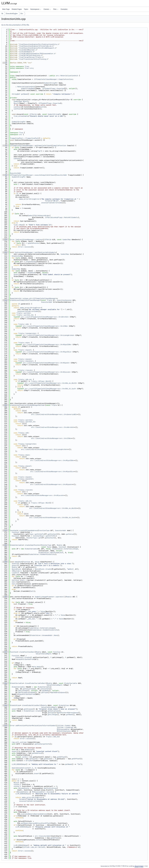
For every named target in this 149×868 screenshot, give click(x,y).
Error (12, 240)
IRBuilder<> (17, 571)
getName (24, 94)
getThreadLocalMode (27, 692)
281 (5, 545)
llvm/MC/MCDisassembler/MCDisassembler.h (37, 54)
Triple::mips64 (25, 359)
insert (37, 773)
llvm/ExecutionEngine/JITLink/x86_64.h (36, 46)
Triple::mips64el (26, 361)
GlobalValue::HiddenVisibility (42, 554)
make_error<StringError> (30, 199)
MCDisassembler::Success (43, 792)
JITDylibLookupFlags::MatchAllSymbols (61, 217)
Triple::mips (24, 343)
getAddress (37, 753)
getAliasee (28, 709)
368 (5, 705)
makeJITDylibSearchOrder (39, 216)
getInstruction (51, 788)
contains (39, 840)
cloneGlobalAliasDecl (31, 705)
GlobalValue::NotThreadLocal (51, 553)
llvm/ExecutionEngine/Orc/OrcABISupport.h (38, 48)
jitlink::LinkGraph (65, 727)
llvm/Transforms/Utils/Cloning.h (33, 59)
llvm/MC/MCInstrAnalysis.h (31, 55)
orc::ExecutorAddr (43, 836)
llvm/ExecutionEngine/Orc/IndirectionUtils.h (39, 44)
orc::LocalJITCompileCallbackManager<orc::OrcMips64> (46, 363)
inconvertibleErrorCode (51, 203)
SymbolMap (18, 101)
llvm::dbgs (18, 225)
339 (5, 652)
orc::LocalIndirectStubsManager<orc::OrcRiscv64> (43, 495)
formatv (48, 201)
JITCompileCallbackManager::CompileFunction (53, 79)
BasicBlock (17, 569)
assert (16, 274)
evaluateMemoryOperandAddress (34, 814)
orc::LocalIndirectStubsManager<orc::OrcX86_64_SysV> (53, 517)
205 (5, 405)
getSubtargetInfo (42, 744)
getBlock (28, 750)
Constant (14, 530)
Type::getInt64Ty (37, 534)
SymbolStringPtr (51, 83)
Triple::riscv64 (25, 370)
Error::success (25, 247)
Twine (49, 547)
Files (56, 9)
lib (2, 14)
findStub (31, 273)
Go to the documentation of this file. (15, 25)
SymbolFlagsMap (28, 89)
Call (23, 580)
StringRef (16, 94)
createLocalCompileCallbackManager (25, 300)
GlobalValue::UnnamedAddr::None (44, 635)
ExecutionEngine (12, 14)
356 (5, 683)
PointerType (46, 545)
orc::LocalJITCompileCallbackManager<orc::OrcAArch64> (45, 317)
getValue (70, 534)
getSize (33, 759)
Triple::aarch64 (23, 313)
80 (5, 175)
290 (5, 562)
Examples (64, 9)
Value (37, 562)
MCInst (16, 783)
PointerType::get (34, 538)
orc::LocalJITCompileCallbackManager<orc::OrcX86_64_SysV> (51, 389)
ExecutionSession (64, 300)
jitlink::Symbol (64, 726)
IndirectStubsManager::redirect (29, 240)
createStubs (31, 262)
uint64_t (17, 784)
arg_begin (37, 667)
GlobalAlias (15, 705)
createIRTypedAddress (28, 530)
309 (5, 597)
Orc (22, 14)
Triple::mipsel (25, 350)
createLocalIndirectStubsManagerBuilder (27, 405)
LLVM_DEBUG (17, 764)
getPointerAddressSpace (68, 713)
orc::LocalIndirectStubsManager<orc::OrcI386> (51, 438)
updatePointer (33, 243)
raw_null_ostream (19, 742)
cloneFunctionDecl (27, 652)
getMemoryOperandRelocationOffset (36, 823)
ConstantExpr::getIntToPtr (44, 536)
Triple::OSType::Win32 (41, 381)
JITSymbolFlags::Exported (53, 89)
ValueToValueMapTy (44, 654)
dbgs (24, 764)
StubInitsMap (17, 256)
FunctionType (44, 530)
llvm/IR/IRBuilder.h (28, 50)
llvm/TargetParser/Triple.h (31, 57)
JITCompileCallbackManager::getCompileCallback (31, 146)
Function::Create (23, 657)
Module (60, 545)
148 (5, 300)
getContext (52, 534)
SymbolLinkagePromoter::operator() (50, 597)
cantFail (17, 107)
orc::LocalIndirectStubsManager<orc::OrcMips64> (51, 484)
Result (26, 101)
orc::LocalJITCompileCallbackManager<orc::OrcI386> (45, 326)
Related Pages (17, 9)
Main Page (6, 9)
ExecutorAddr (16, 173)
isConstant (45, 689)
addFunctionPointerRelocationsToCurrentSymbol (36, 726)
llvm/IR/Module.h (27, 52)
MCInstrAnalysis (64, 731)
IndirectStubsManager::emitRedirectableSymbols (35, 252)
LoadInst (16, 573)
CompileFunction (59, 146)
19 (5, 63)
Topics (26, 9)
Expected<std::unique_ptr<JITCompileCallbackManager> (33, 298)
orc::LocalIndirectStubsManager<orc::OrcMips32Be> (52, 460)
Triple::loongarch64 (27, 333)
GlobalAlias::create (33, 711)
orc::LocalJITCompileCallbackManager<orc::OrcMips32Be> (47, 344)
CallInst (16, 580)
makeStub (18, 562)
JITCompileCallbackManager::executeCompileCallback (33, 175)
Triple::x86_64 (25, 379)
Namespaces (36, 9)
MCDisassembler (63, 729)
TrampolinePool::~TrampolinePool (24, 138)
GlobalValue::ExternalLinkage (65, 549)
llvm (27, 66)
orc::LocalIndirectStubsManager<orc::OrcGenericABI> (54, 414)
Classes (47, 9)
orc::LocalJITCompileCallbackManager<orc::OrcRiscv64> (47, 372)
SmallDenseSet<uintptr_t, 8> (24, 768)
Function (27, 562)
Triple (50, 300)
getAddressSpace (58, 692)
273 (5, 530)
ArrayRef (29, 761)
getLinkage (23, 691)
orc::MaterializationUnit (67, 76)
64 (5, 146)
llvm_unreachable (21, 116)
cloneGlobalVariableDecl (35, 683)
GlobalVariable (16, 545)
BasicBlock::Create (43, 569)
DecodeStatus (24, 788)
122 (5, 252)
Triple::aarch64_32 (25, 315)
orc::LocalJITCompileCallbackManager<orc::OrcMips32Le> (47, 352)
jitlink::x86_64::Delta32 (34, 847)
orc (21, 135)
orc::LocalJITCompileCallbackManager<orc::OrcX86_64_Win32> (51, 383)
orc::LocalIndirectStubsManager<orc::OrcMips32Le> (52, 472)
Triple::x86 (23, 324)
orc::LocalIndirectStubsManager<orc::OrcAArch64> (53, 427)
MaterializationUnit (26, 87)
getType (44, 692)
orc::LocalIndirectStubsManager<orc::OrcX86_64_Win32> (53, 508)
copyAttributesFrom (26, 659)
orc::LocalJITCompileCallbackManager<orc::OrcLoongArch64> (49, 335)
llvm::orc (29, 68)
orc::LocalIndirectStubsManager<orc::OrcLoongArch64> (45, 449)
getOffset (61, 757)
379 (5, 726)
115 (5, 240)
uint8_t (25, 757)
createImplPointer (33, 545)
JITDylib (33, 114)
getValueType (28, 689)
